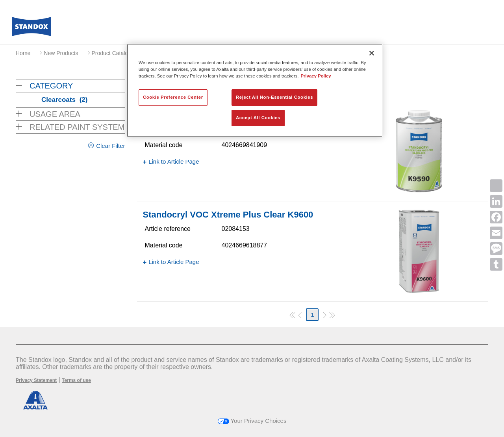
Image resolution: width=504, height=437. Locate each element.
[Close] (372, 53)
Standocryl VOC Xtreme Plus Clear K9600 (228, 215)
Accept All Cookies (258, 118)
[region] (255, 90)
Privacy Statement (36, 380)
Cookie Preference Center (173, 97)
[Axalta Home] (31, 29)
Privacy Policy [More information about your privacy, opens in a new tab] (316, 76)
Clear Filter (110, 146)
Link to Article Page (174, 161)
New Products (61, 53)
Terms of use (76, 380)
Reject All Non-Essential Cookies (274, 97)
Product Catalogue (115, 53)
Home (23, 53)
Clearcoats (64, 100)
